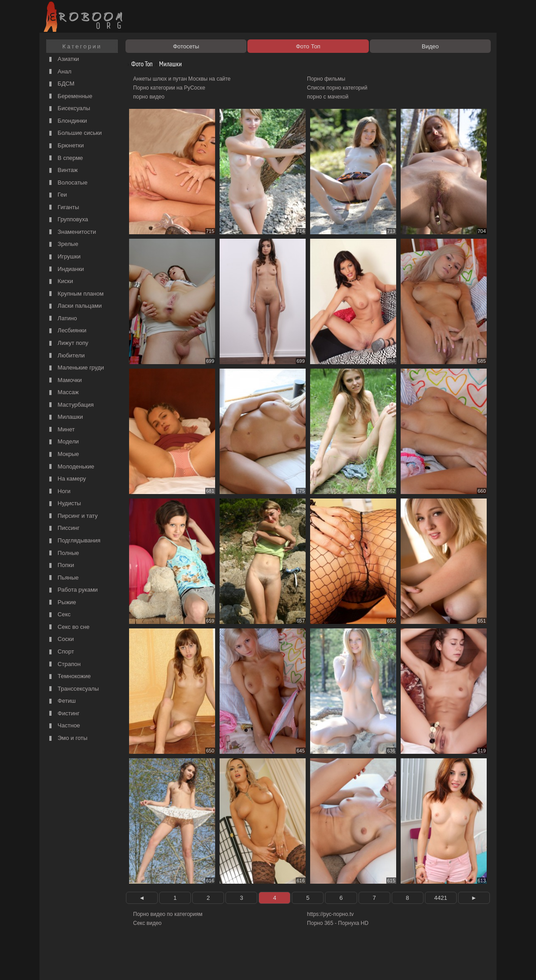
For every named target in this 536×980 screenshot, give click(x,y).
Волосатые (67, 183)
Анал (59, 72)
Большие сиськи (74, 133)
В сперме (65, 158)
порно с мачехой (328, 97)
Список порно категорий (337, 88)
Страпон (64, 664)
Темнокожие (69, 677)
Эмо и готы (67, 738)
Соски (61, 639)
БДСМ (61, 84)
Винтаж (62, 170)
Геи (57, 195)
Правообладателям (124, 963)
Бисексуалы (69, 109)
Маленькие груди (76, 368)
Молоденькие (71, 467)
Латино (62, 319)
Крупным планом (75, 294)
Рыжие (62, 603)
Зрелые (63, 244)
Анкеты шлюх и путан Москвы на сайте (182, 79)
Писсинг (63, 528)
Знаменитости (71, 232)
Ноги (59, 492)
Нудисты (64, 504)
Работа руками (72, 590)
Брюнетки (65, 146)
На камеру (67, 479)
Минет (61, 430)
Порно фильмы (326, 79)
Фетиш (61, 701)
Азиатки (63, 59)
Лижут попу (68, 343)
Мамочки (64, 380)
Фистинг (63, 714)
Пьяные (63, 578)
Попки (61, 565)
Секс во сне (68, 627)
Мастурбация (70, 405)
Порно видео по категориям (168, 914)
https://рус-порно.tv (330, 914)
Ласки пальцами (74, 306)
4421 (441, 898)
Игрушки (64, 257)
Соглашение (166, 963)
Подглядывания (74, 541)
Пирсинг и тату (72, 516)
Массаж (63, 393)
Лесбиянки (67, 331)
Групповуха (68, 220)
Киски (60, 282)
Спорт (61, 652)
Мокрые (63, 454)
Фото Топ (138, 64)
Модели (63, 442)
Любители (66, 356)
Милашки (65, 417)
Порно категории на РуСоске (169, 88)
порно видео (149, 97)
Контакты (197, 963)
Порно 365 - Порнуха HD (338, 923)
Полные (63, 553)
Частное (64, 726)
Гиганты (63, 208)
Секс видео (147, 923)
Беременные (70, 97)
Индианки (65, 269)
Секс (59, 615)
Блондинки (67, 121)
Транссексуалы (73, 689)
